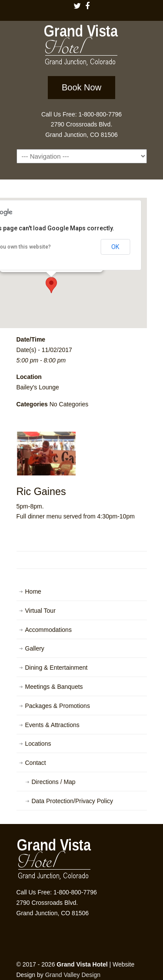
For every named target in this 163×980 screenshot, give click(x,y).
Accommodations (48, 630)
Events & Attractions (52, 725)
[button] (51, 285)
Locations (38, 744)
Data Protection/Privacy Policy (73, 801)
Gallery (35, 648)
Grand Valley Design (73, 975)
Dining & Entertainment (57, 668)
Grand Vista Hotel (82, 47)
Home (33, 591)
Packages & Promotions (58, 706)
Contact (36, 763)
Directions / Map (54, 782)
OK (115, 247)
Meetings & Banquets (54, 687)
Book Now (81, 87)
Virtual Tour (40, 611)
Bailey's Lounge (38, 387)
